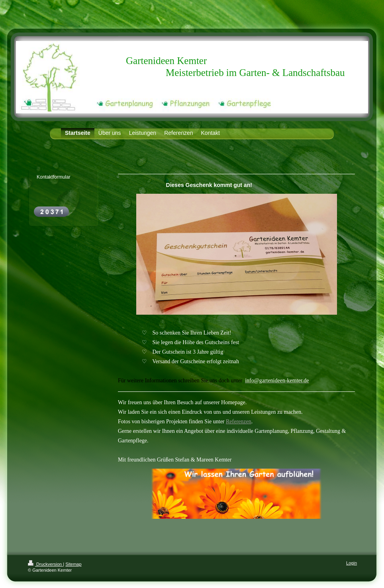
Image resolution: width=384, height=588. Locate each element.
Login (352, 563)
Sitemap (73, 564)
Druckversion (45, 564)
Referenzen (239, 422)
